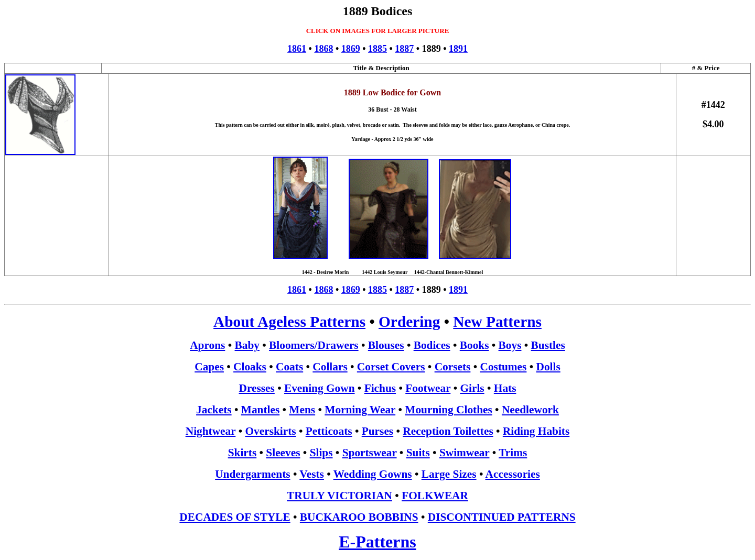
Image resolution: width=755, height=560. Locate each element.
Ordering (409, 322)
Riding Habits (536, 431)
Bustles (548, 345)
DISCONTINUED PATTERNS (502, 517)
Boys (510, 345)
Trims (513, 453)
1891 (458, 49)
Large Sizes (449, 474)
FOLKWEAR (435, 496)
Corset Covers (391, 367)
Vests (312, 474)
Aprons (207, 345)
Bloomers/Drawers (314, 345)
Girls (472, 388)
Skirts (242, 453)
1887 (404, 49)
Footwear (428, 388)
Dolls (548, 367)
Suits (418, 453)
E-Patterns (377, 542)
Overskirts (270, 431)
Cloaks (250, 367)
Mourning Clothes (449, 410)
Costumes (504, 367)
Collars (330, 367)
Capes (209, 367)
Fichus (380, 388)
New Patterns (497, 322)
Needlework (530, 410)
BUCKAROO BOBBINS (359, 517)
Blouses (386, 345)
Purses (377, 431)
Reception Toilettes (448, 431)
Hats (505, 388)
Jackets (214, 410)
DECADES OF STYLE (235, 517)
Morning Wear (360, 410)
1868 (323, 49)
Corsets (453, 367)
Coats (289, 367)
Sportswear (370, 453)
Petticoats (329, 431)
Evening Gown (320, 388)
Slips (321, 453)
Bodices (432, 345)
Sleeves (283, 453)
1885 (377, 49)
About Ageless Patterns (289, 322)
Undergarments (252, 474)
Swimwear (465, 453)
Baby (247, 345)
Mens (302, 410)
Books (474, 345)
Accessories (513, 474)
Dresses (257, 388)
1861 (297, 49)
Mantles (260, 410)
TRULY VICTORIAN (339, 496)
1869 (351, 49)
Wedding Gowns (373, 474)
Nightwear (211, 431)
